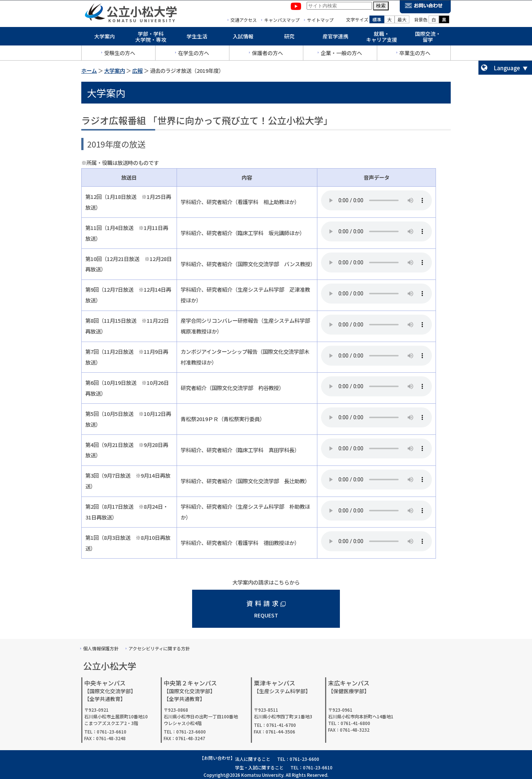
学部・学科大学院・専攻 (151, 38)
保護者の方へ (267, 54)
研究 (289, 38)
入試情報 (243, 38)
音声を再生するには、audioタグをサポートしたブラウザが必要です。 (376, 200)
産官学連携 (335, 38)
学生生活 (197, 38)
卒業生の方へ (415, 54)
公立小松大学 (142, 13)
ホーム (89, 70)
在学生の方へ (194, 54)
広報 (137, 70)
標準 (377, 21)
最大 (402, 21)
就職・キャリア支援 (382, 38)
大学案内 (105, 38)
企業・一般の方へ (341, 54)
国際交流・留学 (428, 38)
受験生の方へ (120, 54)
